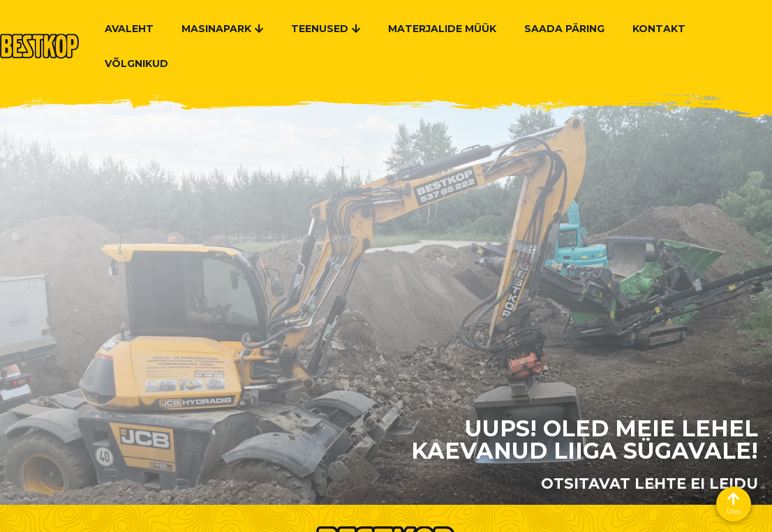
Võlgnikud (136, 64)
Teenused (326, 29)
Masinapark (222, 29)
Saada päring (564, 29)
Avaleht (129, 29)
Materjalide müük (442, 29)
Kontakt (659, 29)
